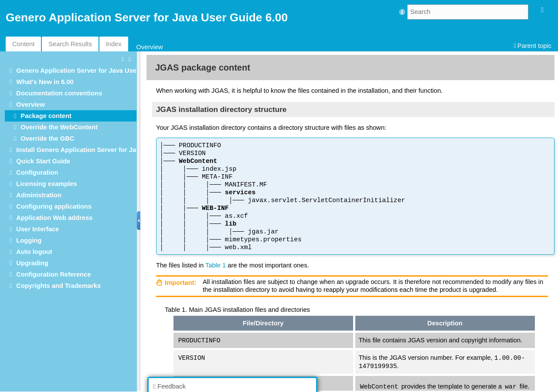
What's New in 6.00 (45, 82)
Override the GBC (47, 139)
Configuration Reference (53, 274)
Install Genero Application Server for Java (80, 150)
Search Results (70, 44)
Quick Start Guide (43, 161)
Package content (46, 116)
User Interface (37, 229)
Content (23, 44)
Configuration (37, 172)
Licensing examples (46, 184)
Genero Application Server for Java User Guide (87, 71)
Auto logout (34, 252)
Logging (29, 240)
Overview (150, 47)
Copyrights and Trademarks (58, 286)
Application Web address (54, 218)
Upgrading (32, 263)
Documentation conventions (59, 93)
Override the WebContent (59, 127)
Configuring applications (54, 206)
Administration (39, 195)
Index (114, 44)
